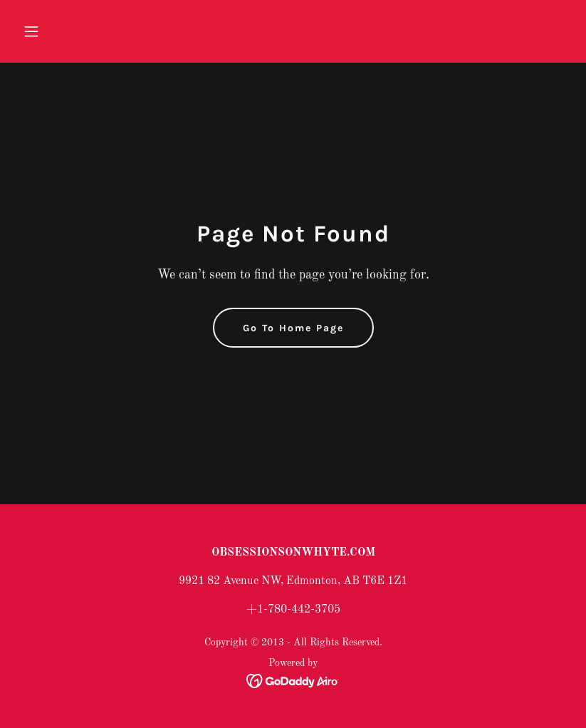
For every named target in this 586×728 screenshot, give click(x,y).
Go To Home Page (293, 328)
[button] (58, 31)
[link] (293, 681)
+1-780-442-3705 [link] (293, 610)
